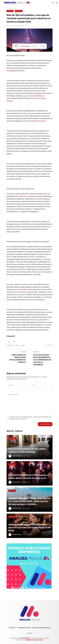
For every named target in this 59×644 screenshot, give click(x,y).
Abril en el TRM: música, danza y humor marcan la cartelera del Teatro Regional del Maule (29, 527)
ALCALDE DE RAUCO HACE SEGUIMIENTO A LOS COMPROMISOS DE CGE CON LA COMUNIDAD (42, 360)
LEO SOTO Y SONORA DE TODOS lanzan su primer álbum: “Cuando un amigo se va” (29, 477)
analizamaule (25, 46)
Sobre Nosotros (24, 628)
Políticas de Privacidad (41, 628)
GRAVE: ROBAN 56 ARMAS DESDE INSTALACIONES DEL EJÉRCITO (18, 359)
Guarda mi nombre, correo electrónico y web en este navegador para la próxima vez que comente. (30, 418)
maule (23, 345)
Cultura (10, 11)
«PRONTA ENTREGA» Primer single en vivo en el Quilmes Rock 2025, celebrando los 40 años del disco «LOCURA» (29, 501)
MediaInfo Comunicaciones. (35, 640)
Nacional (19, 11)
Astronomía (10, 345)
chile (17, 345)
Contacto (13, 628)
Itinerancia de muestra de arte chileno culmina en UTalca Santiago (27, 450)
